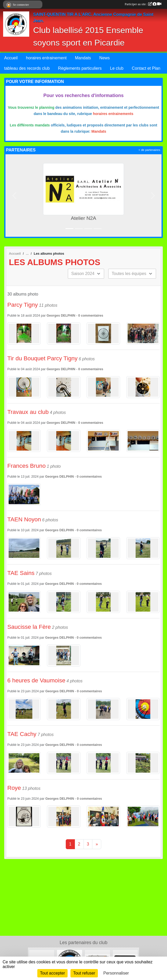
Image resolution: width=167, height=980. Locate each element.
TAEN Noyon (24, 519)
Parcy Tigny (23, 305)
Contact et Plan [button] (146, 68)
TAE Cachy (22, 734)
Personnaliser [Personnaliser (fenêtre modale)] (116, 973)
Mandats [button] (83, 58)
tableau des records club (27, 68)
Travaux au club (28, 412)
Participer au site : (143, 4)
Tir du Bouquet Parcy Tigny (42, 358)
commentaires (92, 316)
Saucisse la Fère (29, 627)
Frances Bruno (26, 466)
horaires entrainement (46, 58)
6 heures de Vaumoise (36, 680)
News (105, 58)
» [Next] (97, 844)
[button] (14, 196)
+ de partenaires (149, 150)
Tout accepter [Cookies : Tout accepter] (52, 973)
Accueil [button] (11, 58)
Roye (14, 788)
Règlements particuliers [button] (80, 68)
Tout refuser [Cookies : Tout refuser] (84, 973)
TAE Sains (21, 573)
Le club (117, 68)
